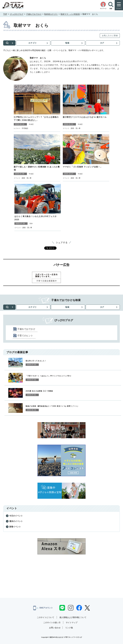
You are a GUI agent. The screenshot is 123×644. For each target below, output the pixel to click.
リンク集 (69, 628)
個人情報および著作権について (73, 617)
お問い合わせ (55, 628)
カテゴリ (33, 43)
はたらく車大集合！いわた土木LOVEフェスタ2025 (36, 218)
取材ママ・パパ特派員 (70, 14)
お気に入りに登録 (110, 36)
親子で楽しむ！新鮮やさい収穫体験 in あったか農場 (37, 168)
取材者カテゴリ (51, 14)
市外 (31, 224)
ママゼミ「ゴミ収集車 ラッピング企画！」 (82, 167)
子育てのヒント (25, 336)
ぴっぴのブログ (17, 14)
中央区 (31, 124)
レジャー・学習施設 (21, 128)
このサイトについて (45, 617)
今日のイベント (16, 516)
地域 (68, 43)
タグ (102, 43)
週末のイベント (16, 521)
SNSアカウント (43, 608)
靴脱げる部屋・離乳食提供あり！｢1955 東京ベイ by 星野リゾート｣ (52, 406)
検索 (10, 43)
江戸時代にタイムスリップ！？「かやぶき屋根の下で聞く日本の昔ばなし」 (36, 119)
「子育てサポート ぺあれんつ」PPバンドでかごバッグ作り (49, 376)
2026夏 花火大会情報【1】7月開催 (39, 391)
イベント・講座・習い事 (72, 128)
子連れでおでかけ (34, 14)
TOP (5, 14)
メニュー (119, 8)
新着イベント (15, 527)
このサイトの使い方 (52, 623)
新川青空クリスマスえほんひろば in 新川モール (85, 117)
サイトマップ (72, 623)
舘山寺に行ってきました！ (36, 361)
